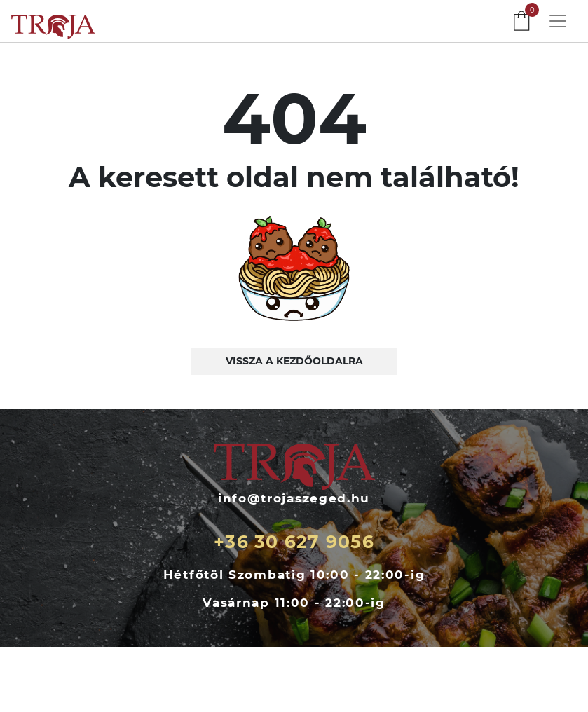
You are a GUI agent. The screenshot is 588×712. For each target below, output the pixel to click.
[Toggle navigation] (558, 21)
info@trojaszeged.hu (294, 498)
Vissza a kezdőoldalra (294, 361)
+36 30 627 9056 (294, 542)
